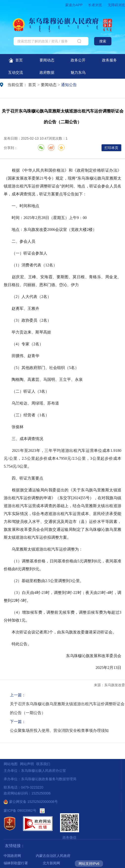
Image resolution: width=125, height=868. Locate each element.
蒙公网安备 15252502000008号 (31, 802)
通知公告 (69, 85)
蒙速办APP (74, 5)
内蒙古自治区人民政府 (53, 856)
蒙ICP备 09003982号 (20, 811)
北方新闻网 (51, 863)
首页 (16, 60)
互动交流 (16, 72)
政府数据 (47, 72)
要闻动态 (47, 60)
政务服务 (109, 60)
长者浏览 (95, 5)
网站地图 (11, 764)
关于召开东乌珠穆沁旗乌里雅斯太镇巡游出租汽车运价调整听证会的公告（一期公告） (67, 708)
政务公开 (78, 60)
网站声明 (27, 764)
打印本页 (111, 148)
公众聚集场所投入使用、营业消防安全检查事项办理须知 (59, 730)
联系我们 (43, 764)
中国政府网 (12, 856)
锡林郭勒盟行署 (16, 863)
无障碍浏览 (116, 5)
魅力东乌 (78, 72)
